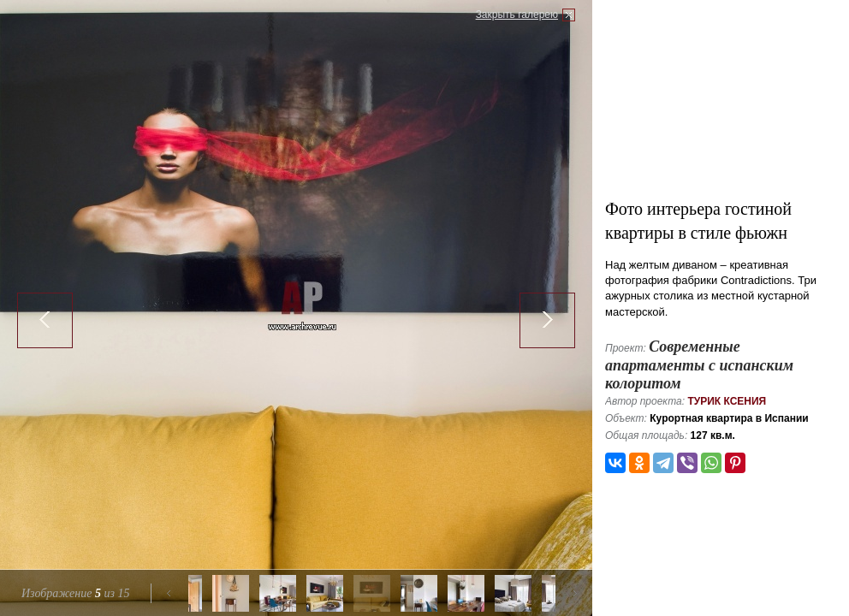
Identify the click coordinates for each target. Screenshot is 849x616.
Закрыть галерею (517, 15)
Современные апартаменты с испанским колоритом (699, 365)
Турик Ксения (727, 401)
